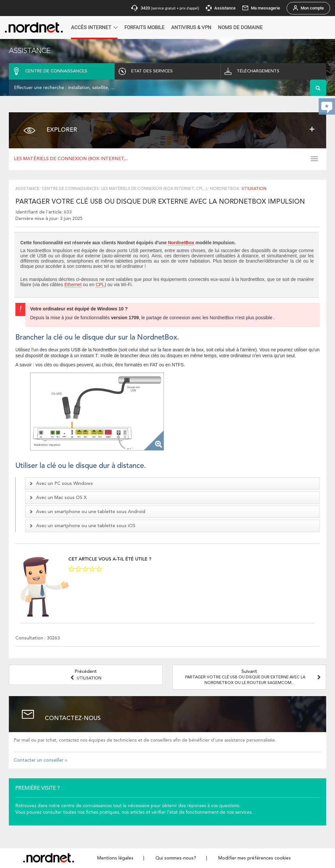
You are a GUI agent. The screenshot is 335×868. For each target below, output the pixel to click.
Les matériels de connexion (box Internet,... (71, 159)
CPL (100, 285)
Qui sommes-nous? (176, 858)
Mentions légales (115, 858)
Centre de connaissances (70, 189)
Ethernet (73, 285)
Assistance (27, 189)
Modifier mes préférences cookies (255, 858)
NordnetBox (225, 189)
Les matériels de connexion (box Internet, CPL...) (154, 189)
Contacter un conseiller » (40, 760)
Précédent (86, 675)
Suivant (254, 677)
